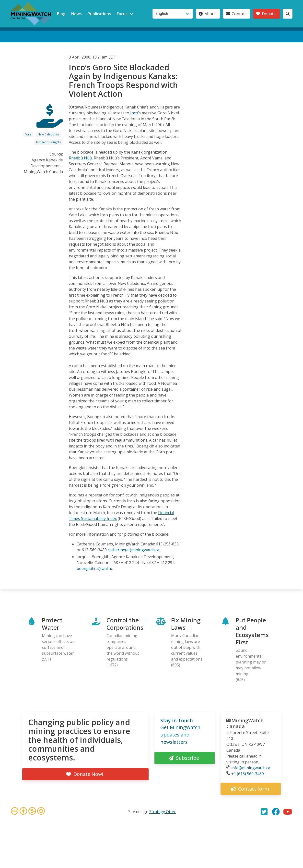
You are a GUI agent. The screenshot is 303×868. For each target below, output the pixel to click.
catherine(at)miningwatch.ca (134, 550)
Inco (134, 113)
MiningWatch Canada (245, 723)
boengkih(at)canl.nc (95, 568)
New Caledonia (48, 134)
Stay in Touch (177, 720)
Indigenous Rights (48, 142)
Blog (61, 14)
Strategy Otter (163, 812)
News (76, 14)
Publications (99, 14)
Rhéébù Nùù (80, 158)
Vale (28, 134)
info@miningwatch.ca (251, 768)
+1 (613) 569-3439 (248, 774)
